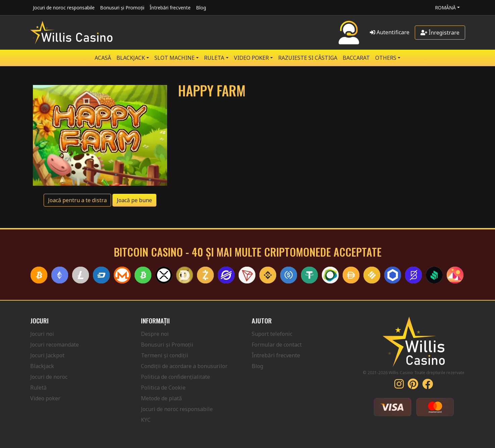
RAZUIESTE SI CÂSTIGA (308, 58)
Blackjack (42, 366)
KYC (146, 420)
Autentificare (390, 32)
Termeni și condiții (165, 355)
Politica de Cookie (163, 388)
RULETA (214, 58)
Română (445, 8)
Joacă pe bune (134, 200)
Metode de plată (161, 398)
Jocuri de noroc (49, 377)
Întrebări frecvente (170, 8)
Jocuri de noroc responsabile (64, 8)
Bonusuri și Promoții (122, 8)
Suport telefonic (272, 334)
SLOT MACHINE (175, 58)
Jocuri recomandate (55, 345)
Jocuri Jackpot (47, 355)
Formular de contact (277, 345)
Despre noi (155, 334)
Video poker (45, 398)
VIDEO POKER (251, 58)
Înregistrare (440, 33)
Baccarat (356, 58)
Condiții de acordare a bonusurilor (184, 366)
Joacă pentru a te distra (77, 200)
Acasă (103, 58)
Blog (201, 8)
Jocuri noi (42, 334)
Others (386, 58)
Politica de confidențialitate (176, 377)
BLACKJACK (131, 58)
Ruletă (38, 388)
